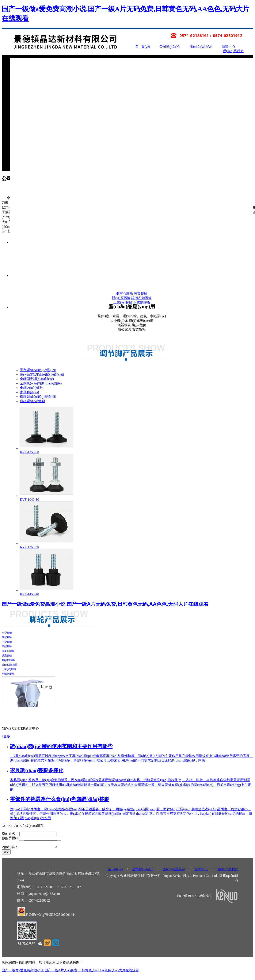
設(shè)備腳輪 (141, 298)
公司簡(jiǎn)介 (170, 47)
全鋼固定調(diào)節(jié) (37, 379)
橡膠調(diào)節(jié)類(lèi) (38, 397)
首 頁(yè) (143, 47)
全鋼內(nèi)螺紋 (31, 388)
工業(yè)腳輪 (123, 302)
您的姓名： (11, 834)
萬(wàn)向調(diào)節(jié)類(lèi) (42, 374)
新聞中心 (228, 47)
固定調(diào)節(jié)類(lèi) (38, 370)
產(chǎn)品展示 (201, 47)
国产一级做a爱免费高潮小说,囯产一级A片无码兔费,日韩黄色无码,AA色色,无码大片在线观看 (70, 971)
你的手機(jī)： (12, 838)
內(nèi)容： (10, 848)
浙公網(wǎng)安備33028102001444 (50, 916)
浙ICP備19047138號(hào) (193, 897)
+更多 (6, 736)
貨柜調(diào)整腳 (32, 401)
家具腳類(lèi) (29, 392)
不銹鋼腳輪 (142, 302)
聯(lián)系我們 (233, 51)
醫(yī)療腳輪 (121, 298)
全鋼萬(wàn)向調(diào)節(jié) (41, 383)
